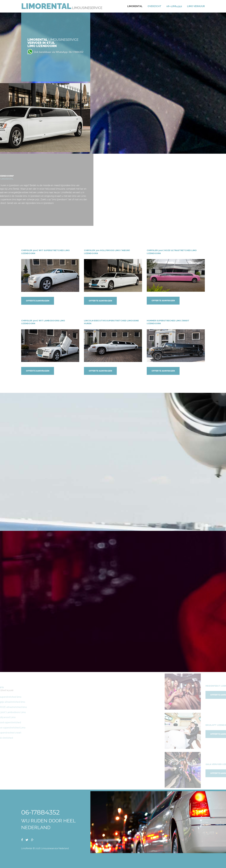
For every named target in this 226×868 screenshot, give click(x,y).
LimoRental (46, 6)
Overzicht (154, 6)
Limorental (135, 6)
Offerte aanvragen (38, 301)
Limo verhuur (196, 6)
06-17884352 (174, 6)
